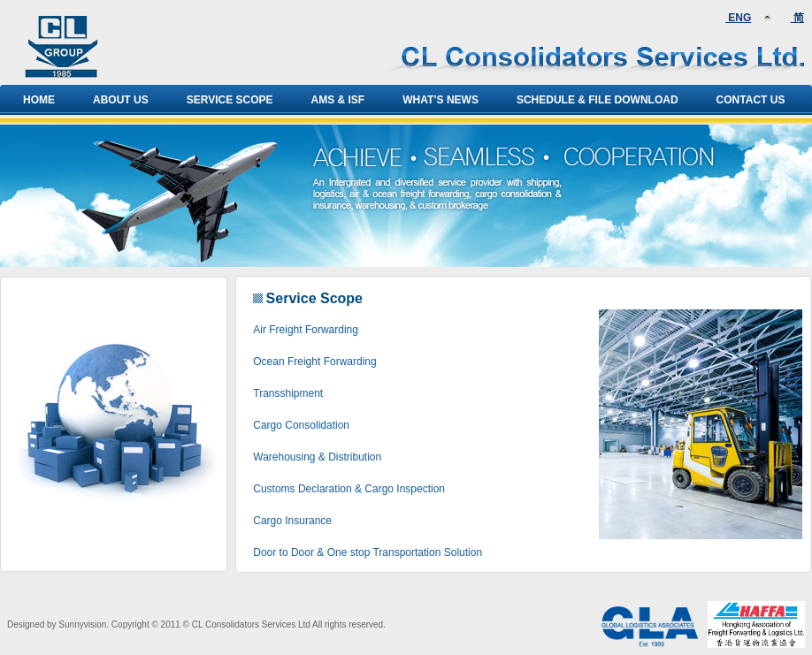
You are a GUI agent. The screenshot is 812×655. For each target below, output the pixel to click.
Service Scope (230, 100)
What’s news (440, 100)
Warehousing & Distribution (317, 457)
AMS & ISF (337, 100)
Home (39, 100)
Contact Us (751, 100)
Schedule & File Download (598, 100)
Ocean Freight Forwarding (314, 362)
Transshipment (288, 393)
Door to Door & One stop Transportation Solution (368, 552)
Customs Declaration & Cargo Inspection (349, 489)
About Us (121, 100)
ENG (738, 18)
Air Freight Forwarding (306, 330)
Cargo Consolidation (301, 425)
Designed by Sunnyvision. (58, 625)
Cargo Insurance (292, 521)
